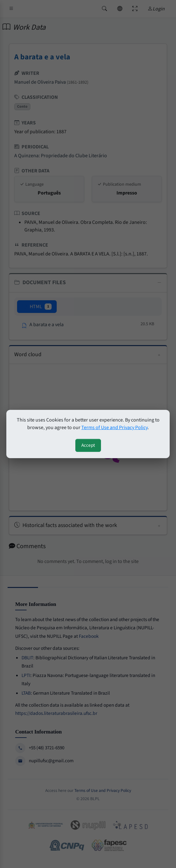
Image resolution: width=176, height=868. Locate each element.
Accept (88, 445)
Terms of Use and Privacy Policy (114, 428)
